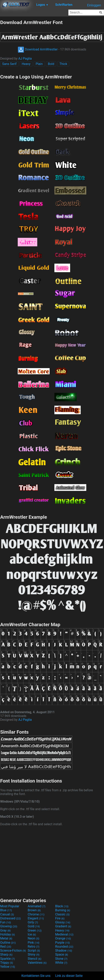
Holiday (8, 934)
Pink (34, 943)
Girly (33, 922)
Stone (61, 959)
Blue (6, 910)
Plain (39, 64)
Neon (33, 938)
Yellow (8, 967)
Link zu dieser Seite (69, 976)
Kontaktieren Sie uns (36, 976)
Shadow (64, 950)
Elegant (36, 918)
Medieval (64, 934)
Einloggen (94, 5)
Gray (5, 930)
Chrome (36, 914)
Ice (32, 934)
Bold (51, 64)
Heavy (26, 64)
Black (62, 906)
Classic (62, 914)
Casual (7, 914)
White (61, 963)
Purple (62, 943)
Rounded (64, 947)
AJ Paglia (25, 59)
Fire (60, 918)
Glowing (9, 926)
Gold (34, 926)
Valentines (37, 963)
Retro (33, 947)
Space (62, 954)
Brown (34, 910)
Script (34, 950)
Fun (6, 922)
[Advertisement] (52, 861)
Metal (6, 938)
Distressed (10, 918)
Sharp (6, 954)
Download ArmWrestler (38, 49)
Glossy (63, 922)
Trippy (7, 963)
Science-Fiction (13, 950)
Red (6, 947)
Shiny (34, 954)
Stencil (34, 959)
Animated (37, 906)
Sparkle (7, 959)
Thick (63, 64)
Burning (63, 910)
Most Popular (10, 906)
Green (35, 930)
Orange (63, 938)
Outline (8, 943)
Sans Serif (9, 64)
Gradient (63, 926)
